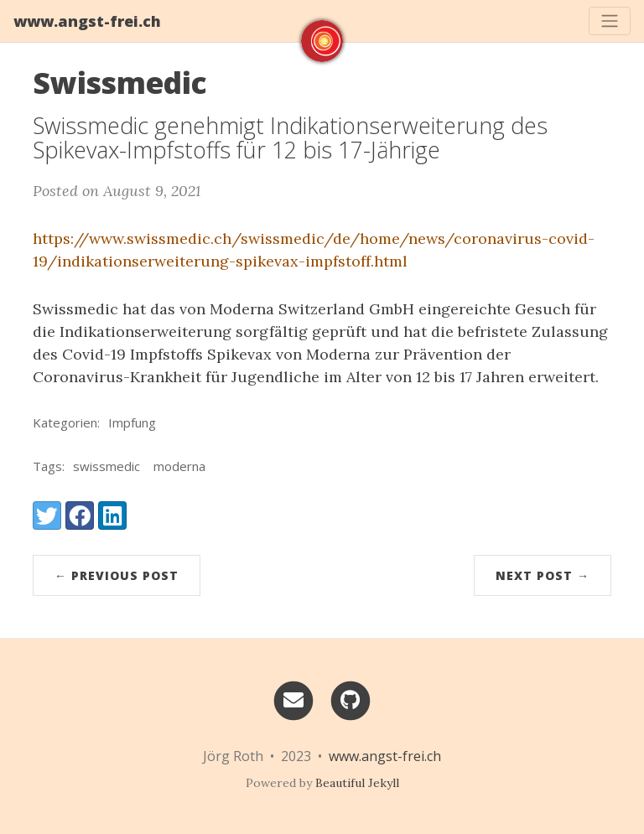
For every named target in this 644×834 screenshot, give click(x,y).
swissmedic (106, 466)
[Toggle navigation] (610, 21)
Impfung (132, 422)
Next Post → (543, 575)
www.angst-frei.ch (87, 21)
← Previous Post (117, 575)
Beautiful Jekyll (357, 783)
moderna (179, 466)
